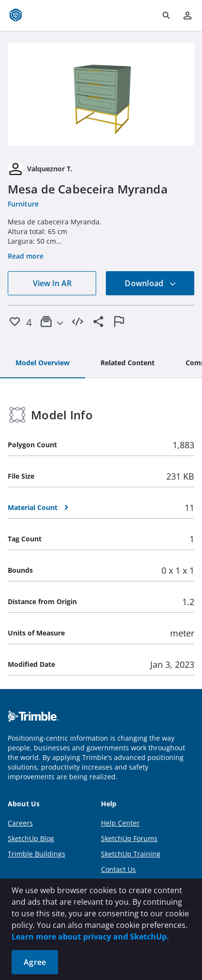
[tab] (43, 363)
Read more (26, 256)
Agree (35, 962)
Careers (20, 823)
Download (150, 283)
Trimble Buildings (36, 854)
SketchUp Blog (31, 838)
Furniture (23, 204)
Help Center (120, 823)
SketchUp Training (131, 854)
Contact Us (118, 869)
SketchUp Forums (129, 838)
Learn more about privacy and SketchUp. (90, 937)
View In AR (52, 283)
